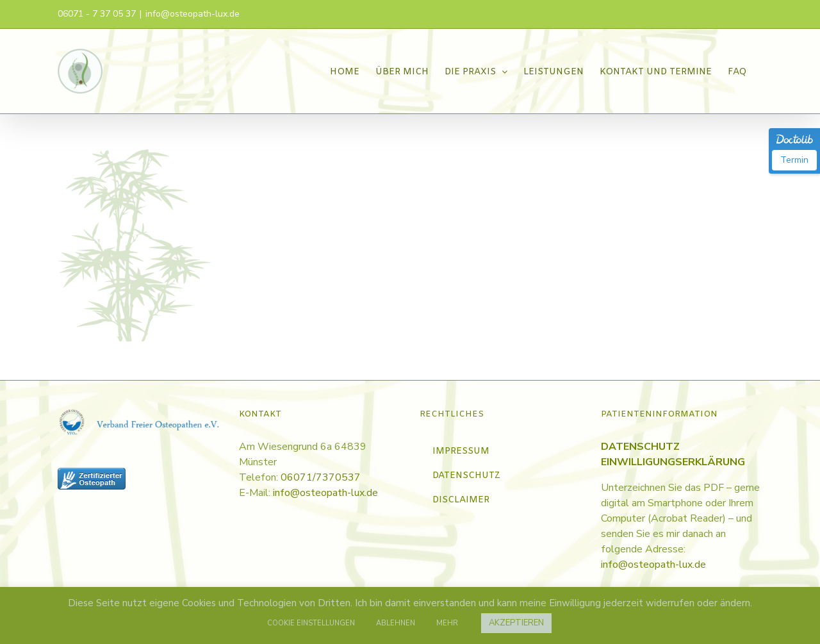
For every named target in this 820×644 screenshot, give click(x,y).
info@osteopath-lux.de (193, 14)
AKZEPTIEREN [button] (516, 623)
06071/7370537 (321, 477)
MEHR (447, 623)
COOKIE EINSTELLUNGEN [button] (311, 623)
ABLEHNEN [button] (396, 623)
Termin (794, 160)
